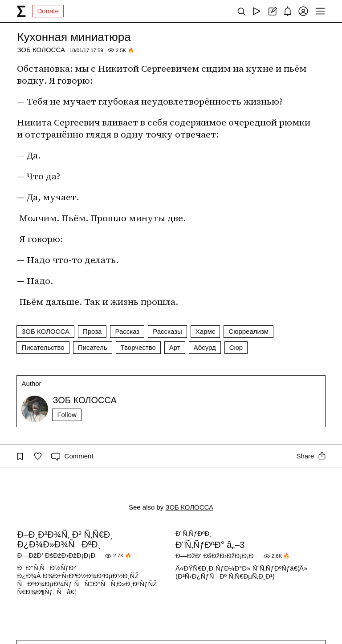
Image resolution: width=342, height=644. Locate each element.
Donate (48, 11)
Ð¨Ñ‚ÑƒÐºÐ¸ (193, 533)
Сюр (236, 347)
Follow (67, 415)
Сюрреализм (248, 331)
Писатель (93, 347)
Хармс (206, 331)
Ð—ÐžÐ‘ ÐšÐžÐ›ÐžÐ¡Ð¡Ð (59, 555)
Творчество (138, 347)
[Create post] (272, 11)
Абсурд (205, 347)
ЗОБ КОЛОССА (41, 50)
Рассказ (127, 331)
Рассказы (167, 331)
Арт (175, 347)
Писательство (43, 347)
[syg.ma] (21, 11)
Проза (92, 331)
